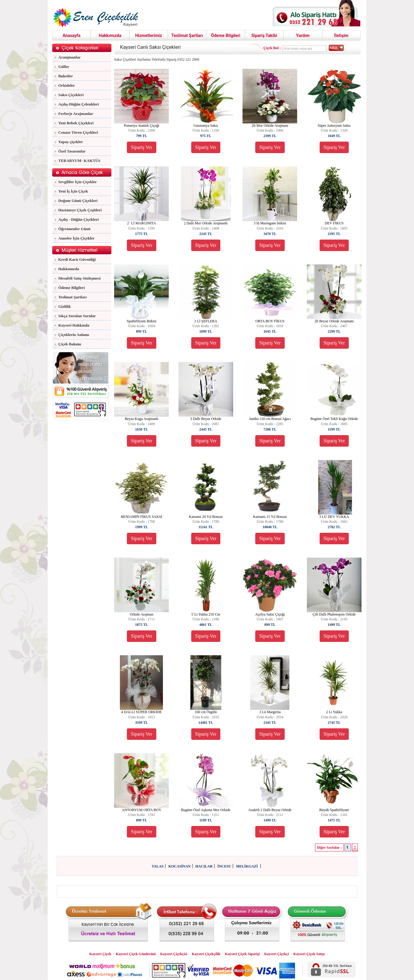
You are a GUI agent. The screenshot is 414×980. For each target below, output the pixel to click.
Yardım (303, 35)
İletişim (341, 35)
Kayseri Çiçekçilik (206, 954)
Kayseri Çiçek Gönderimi (136, 954)
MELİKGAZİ (247, 866)
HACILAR (204, 866)
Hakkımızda (110, 35)
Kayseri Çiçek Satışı (309, 954)
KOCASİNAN (180, 866)
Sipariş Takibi (264, 35)
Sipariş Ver (141, 147)
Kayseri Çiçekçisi (174, 954)
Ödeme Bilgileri (226, 35)
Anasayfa (71, 35)
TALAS (158, 866)
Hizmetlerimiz (148, 35)
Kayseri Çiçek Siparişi (242, 954)
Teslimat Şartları (187, 35)
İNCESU (224, 866)
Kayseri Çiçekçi (277, 954)
